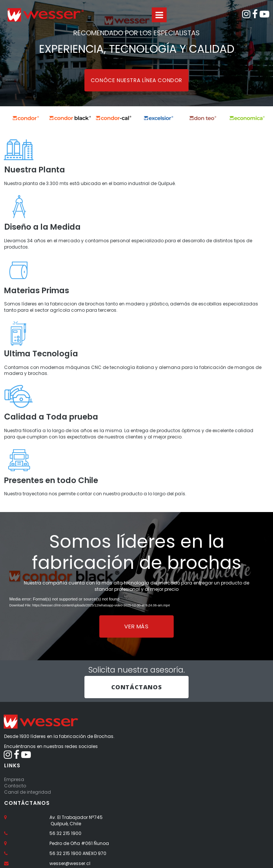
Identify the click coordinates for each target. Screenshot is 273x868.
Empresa (14, 788)
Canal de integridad (28, 800)
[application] (136, 612)
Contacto (15, 794)
